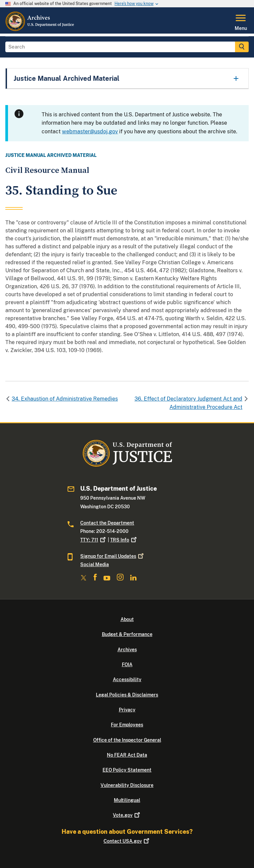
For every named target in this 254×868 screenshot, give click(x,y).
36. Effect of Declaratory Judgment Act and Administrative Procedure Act (188, 403)
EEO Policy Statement (127, 770)
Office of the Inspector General (127, 740)
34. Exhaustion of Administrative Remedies (65, 399)
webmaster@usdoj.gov (90, 131)
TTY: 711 (94, 540)
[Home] (40, 30)
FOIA (127, 665)
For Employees (127, 725)
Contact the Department (107, 523)
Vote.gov (127, 815)
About (127, 619)
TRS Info (124, 540)
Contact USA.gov (127, 841)
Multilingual (127, 800)
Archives (127, 650)
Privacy (127, 710)
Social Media (95, 564)
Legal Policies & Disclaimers (127, 695)
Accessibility (127, 680)
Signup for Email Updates (113, 556)
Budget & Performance (127, 634)
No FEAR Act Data (127, 755)
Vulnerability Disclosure (127, 785)
